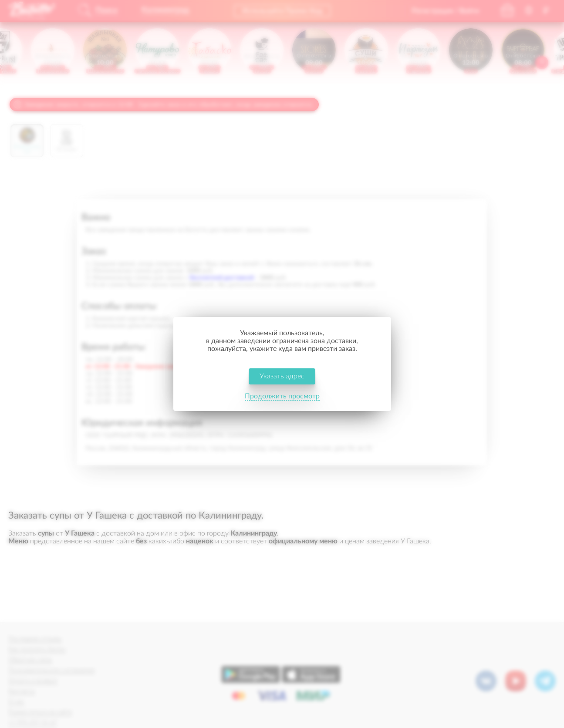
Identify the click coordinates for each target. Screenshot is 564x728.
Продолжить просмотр (282, 396)
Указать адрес (282, 376)
